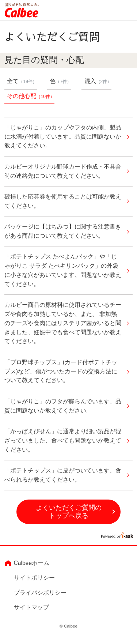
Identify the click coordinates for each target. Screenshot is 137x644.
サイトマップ (31, 607)
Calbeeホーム (32, 563)
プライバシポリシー (40, 593)
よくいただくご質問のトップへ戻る (69, 512)
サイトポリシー (34, 578)
